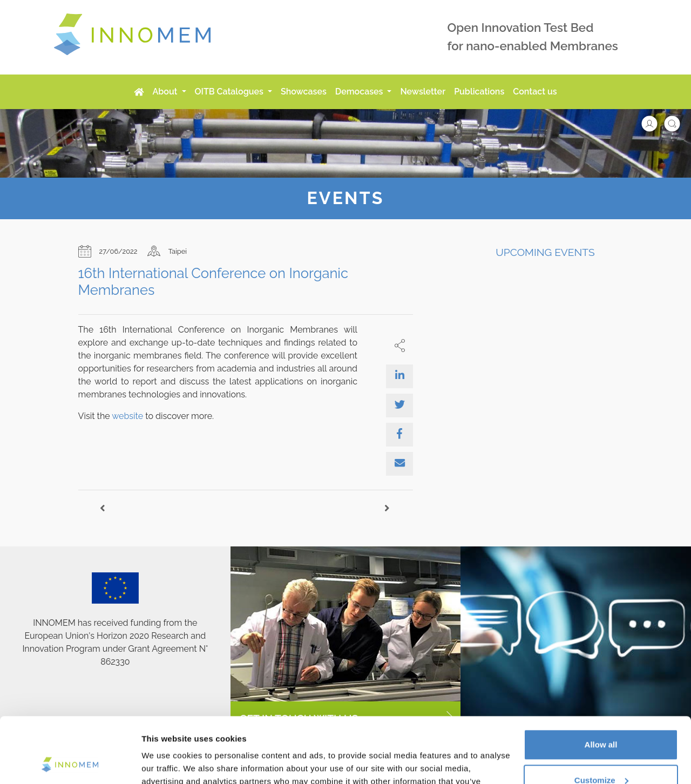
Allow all (601, 683)
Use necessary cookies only (601, 754)
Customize (601, 718)
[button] (655, 123)
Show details (167, 763)
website (127, 416)
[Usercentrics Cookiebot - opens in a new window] (70, 763)
